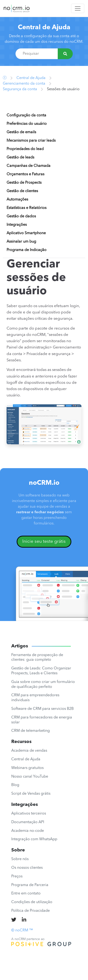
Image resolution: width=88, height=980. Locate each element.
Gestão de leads (20, 158)
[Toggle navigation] (78, 8)
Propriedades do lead (25, 149)
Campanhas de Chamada (29, 166)
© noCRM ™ (22, 930)
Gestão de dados (21, 216)
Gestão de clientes (22, 191)
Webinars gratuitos (27, 768)
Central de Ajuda (44, 28)
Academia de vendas (29, 751)
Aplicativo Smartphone (26, 233)
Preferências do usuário (27, 124)
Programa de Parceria (30, 885)
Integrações (17, 225)
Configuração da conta (26, 115)
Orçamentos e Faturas (25, 174)
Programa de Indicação (27, 250)
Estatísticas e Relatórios (27, 208)
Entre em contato (26, 894)
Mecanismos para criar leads (31, 141)
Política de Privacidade (31, 911)
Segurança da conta (20, 89)
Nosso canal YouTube (30, 777)
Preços (17, 876)
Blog (15, 785)
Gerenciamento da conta (24, 84)
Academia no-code (28, 831)
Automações (17, 200)
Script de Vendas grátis (31, 794)
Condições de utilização (32, 902)
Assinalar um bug (21, 242)
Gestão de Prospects (24, 183)
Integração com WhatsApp (34, 839)
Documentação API (28, 822)
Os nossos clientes (27, 868)
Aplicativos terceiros (29, 814)
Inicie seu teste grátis (44, 542)
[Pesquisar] (65, 54)
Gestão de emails (21, 132)
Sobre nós (20, 859)
